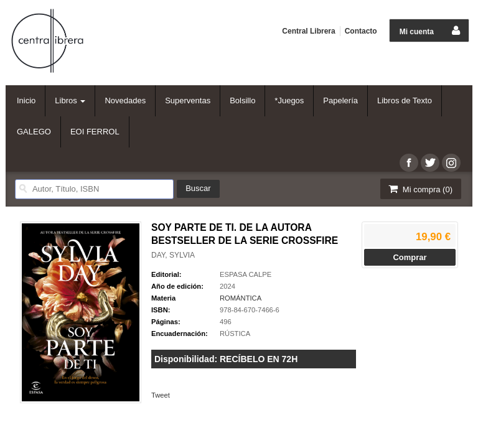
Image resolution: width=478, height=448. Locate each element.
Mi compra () (419, 189)
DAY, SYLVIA (173, 255)
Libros (70, 100)
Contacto (361, 31)
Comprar (410, 257)
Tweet (161, 395)
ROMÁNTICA (241, 298)
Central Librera (308, 31)
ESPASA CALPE (246, 274)
